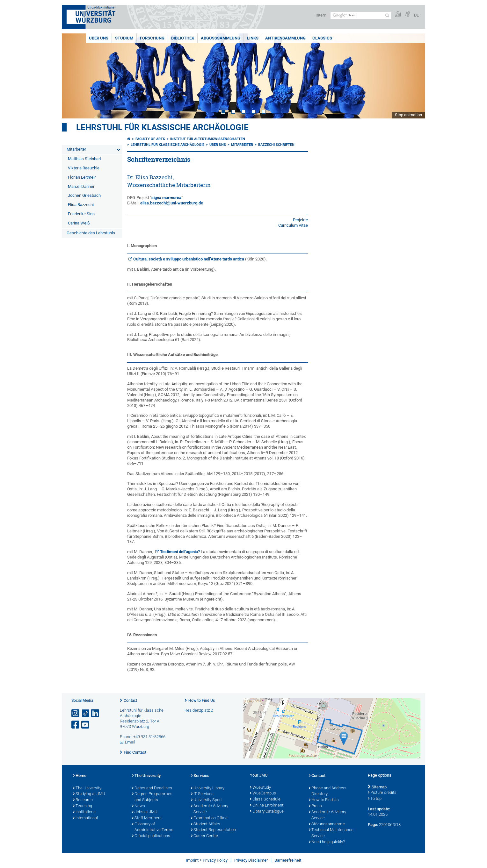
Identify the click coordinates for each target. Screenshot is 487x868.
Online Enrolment (267, 806)
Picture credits (382, 793)
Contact (130, 701)
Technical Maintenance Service (331, 833)
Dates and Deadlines (152, 788)
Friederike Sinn (81, 214)
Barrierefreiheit (288, 860)
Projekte (300, 220)
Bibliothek (183, 38)
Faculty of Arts (150, 139)
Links (253, 38)
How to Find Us (202, 701)
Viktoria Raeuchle (84, 168)
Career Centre (204, 836)
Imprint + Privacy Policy (207, 860)
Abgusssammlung (221, 38)
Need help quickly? (327, 842)
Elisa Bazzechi (81, 205)
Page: (373, 825)
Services (200, 776)
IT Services (202, 794)
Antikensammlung (285, 38)
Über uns (99, 38)
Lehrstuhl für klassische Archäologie (162, 127)
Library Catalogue (267, 812)
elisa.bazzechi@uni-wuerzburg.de (172, 203)
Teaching (83, 806)
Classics (322, 38)
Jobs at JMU (145, 812)
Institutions (84, 812)
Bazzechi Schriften (276, 145)
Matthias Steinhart (84, 159)
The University (87, 788)
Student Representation (213, 830)
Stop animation (408, 115)
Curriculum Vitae (293, 225)
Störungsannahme (327, 824)
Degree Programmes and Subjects (152, 797)
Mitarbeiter (76, 149)
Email (130, 742)
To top (375, 799)
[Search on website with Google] (361, 15)
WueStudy (260, 788)
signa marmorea (166, 198)
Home (80, 776)
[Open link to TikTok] (86, 713)
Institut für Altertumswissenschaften (208, 139)
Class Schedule (265, 800)
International (85, 818)
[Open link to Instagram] (76, 713)
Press (315, 806)
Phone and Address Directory (328, 791)
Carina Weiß (79, 223)
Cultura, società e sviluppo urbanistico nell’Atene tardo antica (189, 259)
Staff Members (147, 818)
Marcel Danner (81, 186)
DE (416, 15)
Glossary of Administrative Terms (153, 827)
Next (414, 76)
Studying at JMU (89, 794)
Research (83, 800)
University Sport (206, 800)
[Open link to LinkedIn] (96, 713)
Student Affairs (206, 824)
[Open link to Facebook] (76, 725)
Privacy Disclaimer (251, 860)
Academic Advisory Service (210, 809)
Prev (73, 76)
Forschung (152, 38)
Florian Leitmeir (82, 177)
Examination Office (209, 818)
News (138, 806)
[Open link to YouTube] (86, 725)
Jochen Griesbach (84, 195)
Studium (124, 38)
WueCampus (263, 793)
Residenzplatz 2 (199, 710)
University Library (208, 788)
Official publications (151, 836)
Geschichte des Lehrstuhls (91, 233)
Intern (321, 15)
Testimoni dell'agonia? (180, 552)
